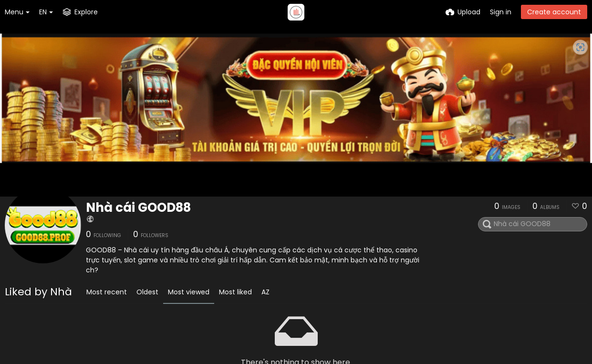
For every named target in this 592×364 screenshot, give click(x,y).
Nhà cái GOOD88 (138, 208)
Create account (554, 12)
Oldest (147, 292)
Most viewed (189, 292)
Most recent (107, 292)
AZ (265, 292)
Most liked (235, 292)
